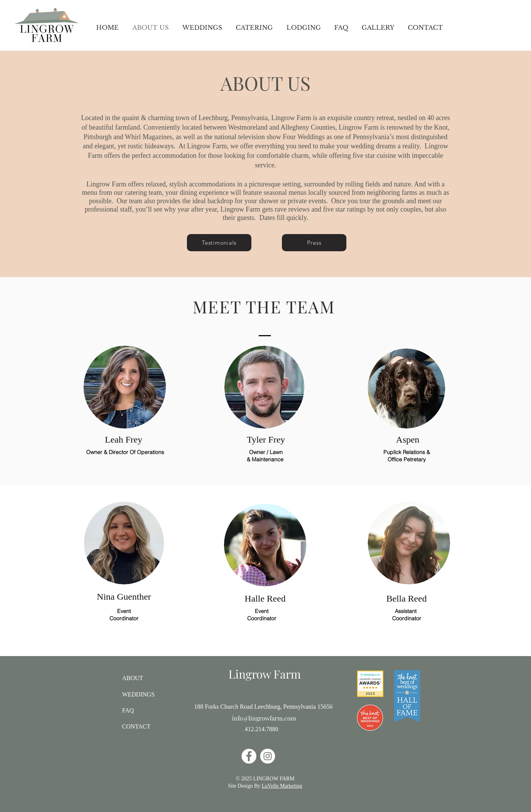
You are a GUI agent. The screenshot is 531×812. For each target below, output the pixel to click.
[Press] (314, 243)
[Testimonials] (219, 243)
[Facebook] (249, 756)
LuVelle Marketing (282, 786)
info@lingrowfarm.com (264, 718)
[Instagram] (268, 756)
